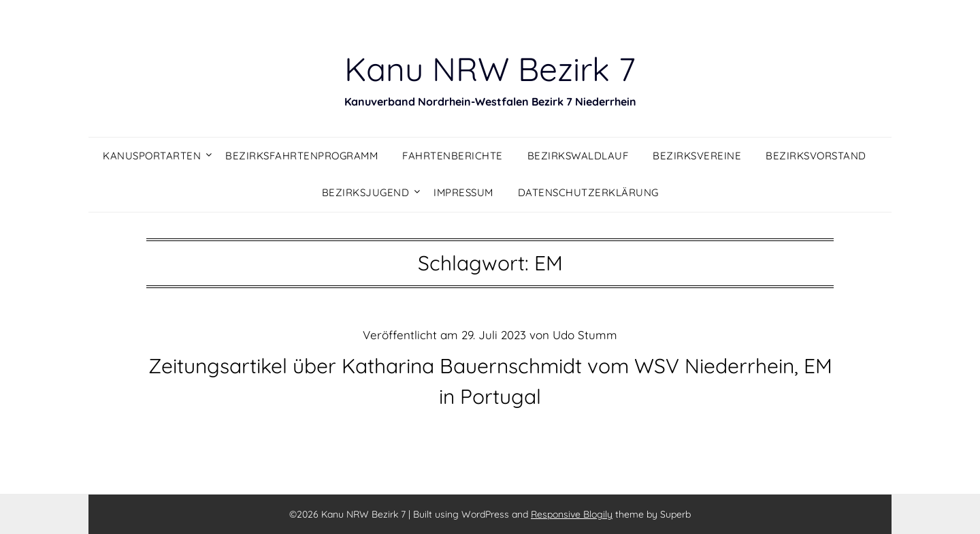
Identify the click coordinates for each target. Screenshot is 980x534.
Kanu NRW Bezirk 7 (490, 69)
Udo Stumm (585, 335)
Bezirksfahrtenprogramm (301, 156)
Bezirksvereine (697, 156)
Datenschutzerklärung (588, 192)
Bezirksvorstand (816, 156)
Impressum (463, 192)
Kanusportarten (152, 156)
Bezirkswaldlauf (578, 156)
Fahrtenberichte (453, 156)
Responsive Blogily (572, 514)
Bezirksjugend (366, 192)
